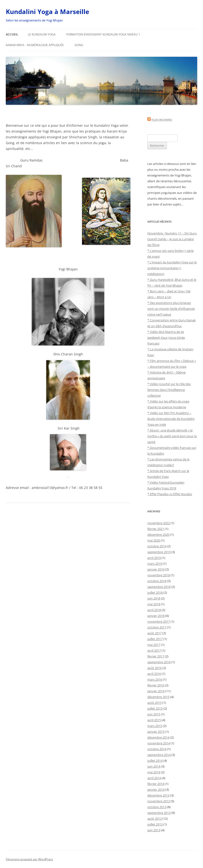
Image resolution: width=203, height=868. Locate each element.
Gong (79, 45)
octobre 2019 (157, 546)
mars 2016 (155, 679)
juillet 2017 (155, 639)
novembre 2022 (159, 523)
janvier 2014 (156, 790)
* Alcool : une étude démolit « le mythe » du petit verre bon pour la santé (172, 436)
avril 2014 (154, 778)
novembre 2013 (159, 801)
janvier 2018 (156, 616)
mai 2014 (154, 772)
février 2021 (156, 529)
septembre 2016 (159, 662)
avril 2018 (154, 610)
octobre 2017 (157, 627)
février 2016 (156, 685)
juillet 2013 (155, 824)
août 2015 (154, 703)
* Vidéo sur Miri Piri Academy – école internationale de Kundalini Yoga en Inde (171, 419)
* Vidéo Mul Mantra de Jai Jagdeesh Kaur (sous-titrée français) (166, 338)
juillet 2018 (155, 593)
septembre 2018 (159, 587)
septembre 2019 (159, 552)
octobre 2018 (157, 581)
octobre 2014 (157, 749)
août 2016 (154, 668)
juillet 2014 (155, 761)
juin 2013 (154, 830)
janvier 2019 (156, 569)
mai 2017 (154, 645)
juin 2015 (154, 714)
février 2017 (156, 656)
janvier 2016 (156, 691)
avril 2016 (154, 674)
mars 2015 (155, 726)
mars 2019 (155, 564)
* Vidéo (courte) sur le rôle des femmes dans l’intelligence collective (169, 390)
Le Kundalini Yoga (42, 34)
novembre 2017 (159, 621)
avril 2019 (154, 558)
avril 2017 (154, 650)
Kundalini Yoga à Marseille (47, 12)
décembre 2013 (158, 795)
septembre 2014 (159, 755)
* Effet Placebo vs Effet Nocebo (170, 494)
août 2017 (154, 633)
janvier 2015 (156, 732)
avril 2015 (154, 720)
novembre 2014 (159, 743)
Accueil (12, 34)
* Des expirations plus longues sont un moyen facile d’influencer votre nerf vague (171, 309)
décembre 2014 (158, 737)
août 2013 (154, 819)
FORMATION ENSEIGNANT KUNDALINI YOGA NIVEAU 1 (103, 34)
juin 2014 (154, 766)
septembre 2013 (159, 813)
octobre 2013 (157, 807)
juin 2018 (154, 598)
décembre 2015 (158, 697)
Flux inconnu (162, 120)
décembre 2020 (158, 535)
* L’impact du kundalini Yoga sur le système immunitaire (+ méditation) (172, 268)
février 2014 (156, 784)
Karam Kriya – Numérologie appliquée (35, 45)
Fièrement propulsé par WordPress (29, 859)
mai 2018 (154, 604)
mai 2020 (154, 540)
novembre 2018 (159, 575)
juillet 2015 (155, 708)
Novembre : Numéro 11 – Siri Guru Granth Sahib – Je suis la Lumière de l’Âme (172, 239)
